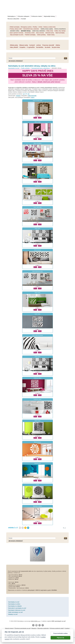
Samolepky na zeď (14, 68)
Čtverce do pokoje (37, 165)
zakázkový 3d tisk (46, 634)
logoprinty (18, 634)
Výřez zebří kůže (37, 207)
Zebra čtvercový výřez (37, 271)
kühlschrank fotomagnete (44, 632)
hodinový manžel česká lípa (60, 634)
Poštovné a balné (37, 16)
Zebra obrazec (37, 250)
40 (29, 94)
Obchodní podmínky (43, 628)
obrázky (18, 96)
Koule (37, 485)
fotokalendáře (32, 632)
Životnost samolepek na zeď (23, 628)
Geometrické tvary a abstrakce (41, 68)
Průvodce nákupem (23, 16)
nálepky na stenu (26, 634)
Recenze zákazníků (13, 19)
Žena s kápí (37, 122)
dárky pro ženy (36, 634)
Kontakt (24, 19)
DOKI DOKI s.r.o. (36, 621)
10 (24, 94)
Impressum (42, 630)
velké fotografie (32, 96)
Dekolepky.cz (12, 16)
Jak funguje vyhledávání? (16, 61)
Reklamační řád (34, 630)
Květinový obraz (38, 378)
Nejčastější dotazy (49, 16)
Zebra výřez (37, 293)
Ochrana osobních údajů (57, 628)
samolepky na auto (7, 632)
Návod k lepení (9, 628)
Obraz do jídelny (37, 143)
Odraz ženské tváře (37, 101)
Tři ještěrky (37, 186)
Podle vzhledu (25, 68)
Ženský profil (38, 463)
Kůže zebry (37, 229)
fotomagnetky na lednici (20, 632)
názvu (33, 97)
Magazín (34, 628)
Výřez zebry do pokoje (37, 335)
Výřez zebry (37, 314)
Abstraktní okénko (37, 506)
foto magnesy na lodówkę (59, 632)
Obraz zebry (37, 421)
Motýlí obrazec (37, 442)
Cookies (67, 628)
